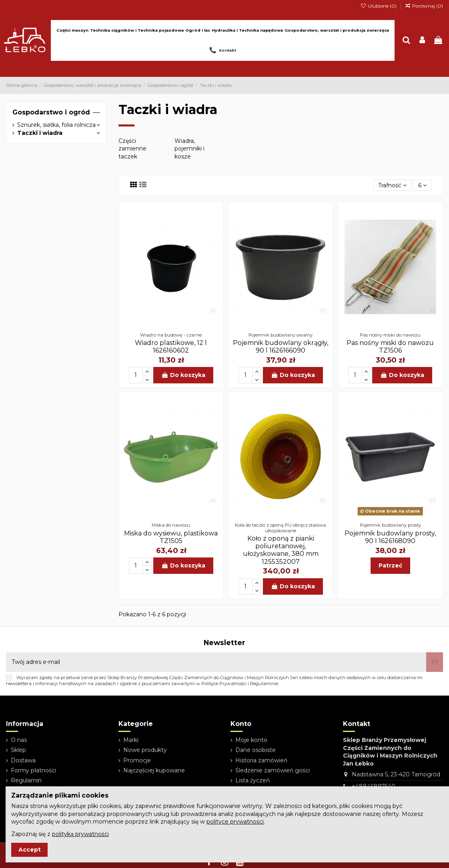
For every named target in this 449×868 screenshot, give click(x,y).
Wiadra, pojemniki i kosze (189, 149)
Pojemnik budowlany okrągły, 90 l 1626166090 (281, 347)
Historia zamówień (261, 760)
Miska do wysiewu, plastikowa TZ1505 (171, 537)
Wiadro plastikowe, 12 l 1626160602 (171, 347)
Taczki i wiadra (40, 133)
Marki (131, 740)
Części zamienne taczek (132, 149)
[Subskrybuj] (435, 662)
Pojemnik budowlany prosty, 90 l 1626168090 (390, 537)
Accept (30, 850)
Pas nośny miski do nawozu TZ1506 (390, 347)
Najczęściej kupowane (154, 770)
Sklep (18, 750)
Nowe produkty (145, 750)
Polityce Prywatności (224, 684)
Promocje (137, 760)
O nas (19, 740)
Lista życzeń (253, 780)
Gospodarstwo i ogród (51, 112)
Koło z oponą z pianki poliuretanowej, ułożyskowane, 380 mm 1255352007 (281, 550)
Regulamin (26, 780)
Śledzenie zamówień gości (273, 770)
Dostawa (23, 760)
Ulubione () (379, 6)
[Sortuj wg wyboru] (392, 185)
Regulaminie (264, 684)
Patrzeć (390, 565)
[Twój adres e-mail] (216, 662)
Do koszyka (183, 375)
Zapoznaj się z (60, 834)
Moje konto (251, 740)
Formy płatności (33, 770)
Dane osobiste (256, 750)
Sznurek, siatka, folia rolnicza (56, 125)
